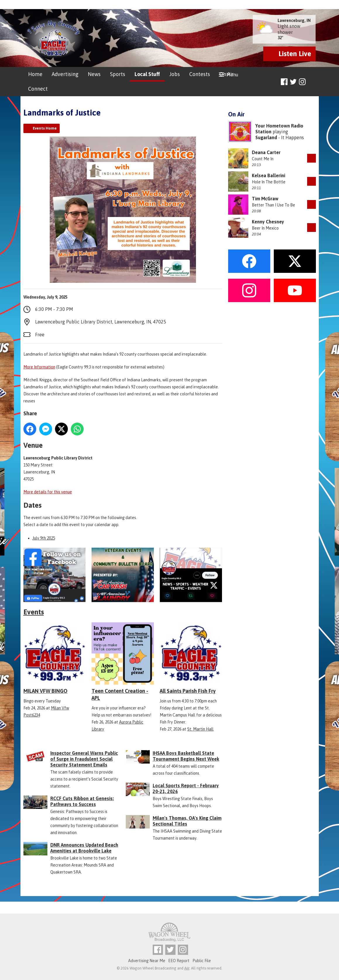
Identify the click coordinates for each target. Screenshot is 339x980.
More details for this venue (48, 492)
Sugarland (266, 137)
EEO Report (179, 961)
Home (35, 74)
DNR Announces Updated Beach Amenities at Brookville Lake (84, 848)
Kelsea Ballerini (269, 175)
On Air (227, 74)
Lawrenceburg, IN (294, 20)
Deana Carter (266, 152)
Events (34, 612)
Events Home (45, 128)
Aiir (187, 968)
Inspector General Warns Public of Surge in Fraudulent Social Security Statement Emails (84, 759)
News (94, 74)
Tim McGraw (265, 199)
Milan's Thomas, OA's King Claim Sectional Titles (187, 821)
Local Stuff (147, 74)
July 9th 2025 (44, 538)
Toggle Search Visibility (312, 82)
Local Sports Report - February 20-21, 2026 (186, 788)
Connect (38, 89)
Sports (118, 74)
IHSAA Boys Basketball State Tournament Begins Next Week (186, 756)
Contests (200, 74)
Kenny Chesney (268, 222)
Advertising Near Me (147, 961)
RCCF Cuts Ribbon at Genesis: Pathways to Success (82, 801)
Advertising (65, 74)
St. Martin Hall (200, 729)
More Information (39, 367)
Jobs (175, 74)
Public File (202, 961)
